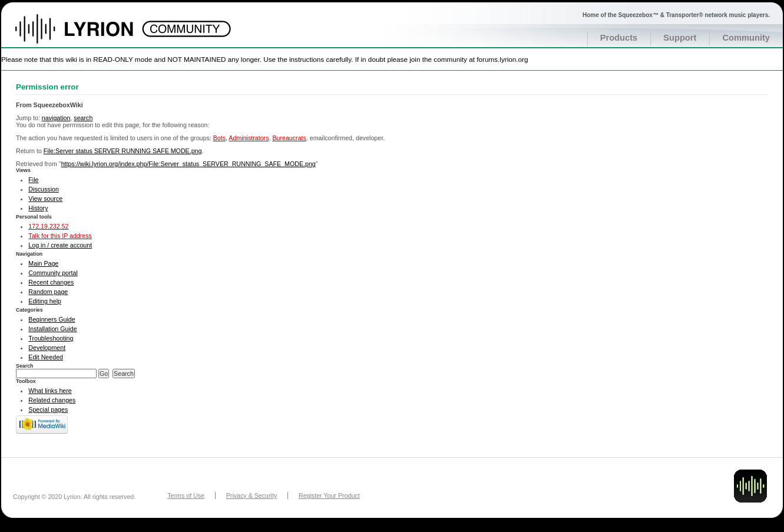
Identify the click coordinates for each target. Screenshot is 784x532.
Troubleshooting (51, 338)
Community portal (53, 273)
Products (619, 38)
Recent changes (51, 282)
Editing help (45, 301)
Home (87, 35)
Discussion (44, 189)
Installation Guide (52, 329)
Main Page (43, 263)
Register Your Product (329, 495)
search (83, 118)
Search (25, 366)
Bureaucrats (289, 138)
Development (47, 348)
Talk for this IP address (60, 236)
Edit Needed (46, 357)
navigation (56, 118)
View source (45, 199)
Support (680, 38)
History (38, 208)
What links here (50, 391)
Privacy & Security (252, 495)
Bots (219, 138)
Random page (48, 292)
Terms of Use (186, 495)
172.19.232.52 (48, 226)
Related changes (52, 400)
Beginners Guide (52, 319)
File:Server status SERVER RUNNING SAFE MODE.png (123, 151)
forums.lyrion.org (502, 59)
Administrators (249, 138)
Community (746, 38)
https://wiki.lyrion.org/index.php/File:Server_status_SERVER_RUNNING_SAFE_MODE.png (188, 164)
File (33, 180)
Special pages (48, 409)
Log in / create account (60, 245)
